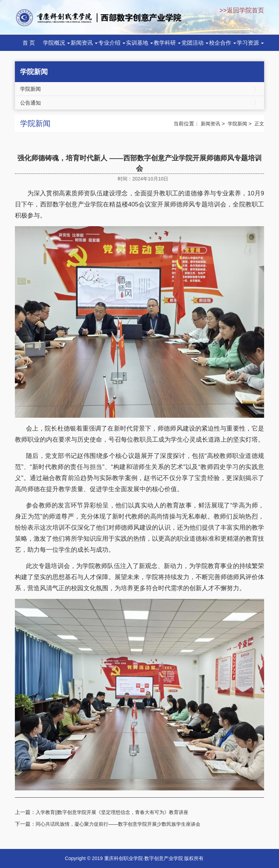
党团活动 (195, 43)
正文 (259, 124)
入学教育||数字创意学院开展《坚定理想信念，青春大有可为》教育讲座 (112, 812)
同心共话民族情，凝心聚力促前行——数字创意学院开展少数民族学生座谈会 (118, 824)
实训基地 (139, 43)
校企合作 (223, 43)
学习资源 (250, 43)
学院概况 (56, 43)
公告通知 (139, 103)
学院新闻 (139, 89)
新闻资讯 (84, 43)
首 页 (29, 43)
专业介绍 (112, 43)
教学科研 (167, 43)
